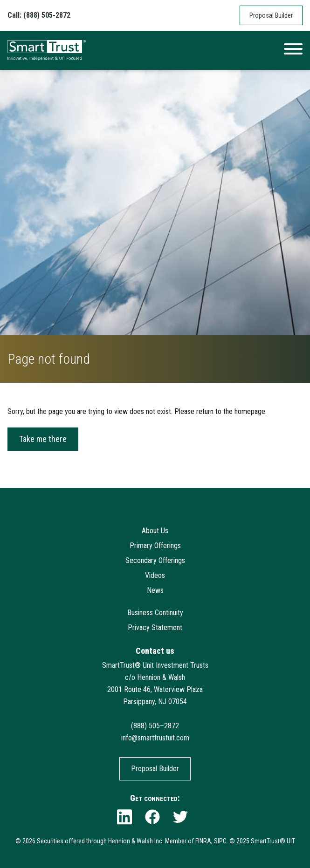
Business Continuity (155, 613)
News (155, 590)
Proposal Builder (271, 15)
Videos (155, 575)
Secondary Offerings (155, 560)
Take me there (43, 439)
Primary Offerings (155, 546)
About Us (155, 531)
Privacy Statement (155, 627)
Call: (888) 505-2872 (39, 15)
